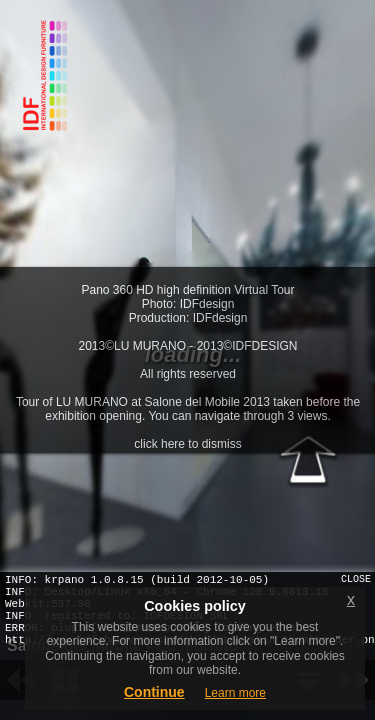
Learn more (235, 693)
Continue (154, 692)
